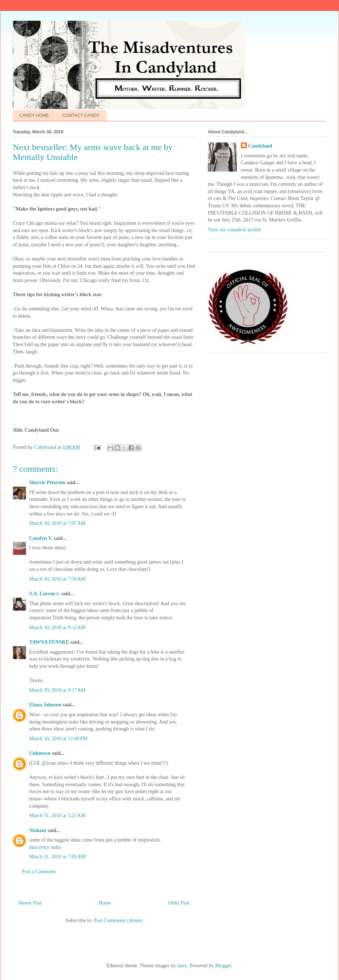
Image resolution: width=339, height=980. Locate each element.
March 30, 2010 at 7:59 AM (57, 579)
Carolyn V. (41, 538)
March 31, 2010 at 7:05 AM (57, 857)
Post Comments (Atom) (118, 920)
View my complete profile (235, 230)
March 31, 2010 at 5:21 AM (57, 816)
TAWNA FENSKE (49, 642)
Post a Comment (39, 872)
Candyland (260, 146)
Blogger (223, 966)
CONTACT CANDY (81, 115)
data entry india (45, 847)
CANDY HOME (34, 115)
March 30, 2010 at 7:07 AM (57, 523)
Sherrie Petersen (47, 483)
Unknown (40, 753)
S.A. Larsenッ (44, 594)
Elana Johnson (45, 705)
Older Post (179, 903)
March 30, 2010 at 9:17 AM (57, 690)
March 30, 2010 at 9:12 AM (57, 628)
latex (182, 966)
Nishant (38, 830)
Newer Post (30, 903)
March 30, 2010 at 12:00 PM (58, 739)
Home (105, 903)
